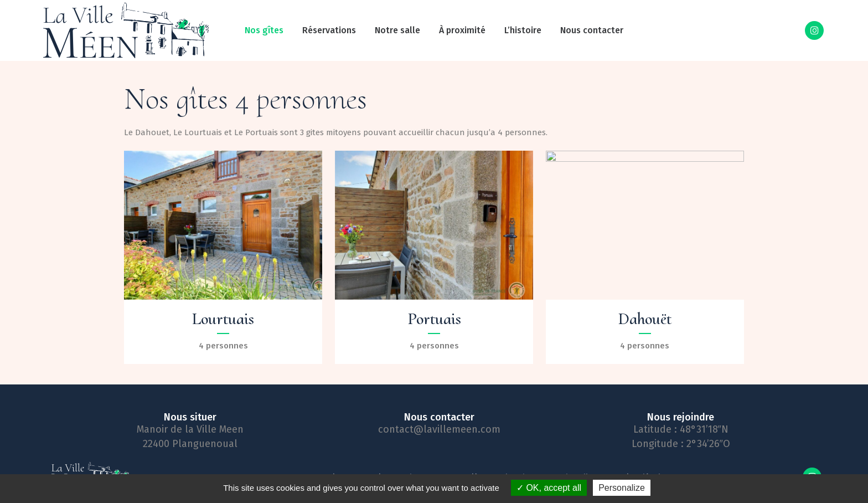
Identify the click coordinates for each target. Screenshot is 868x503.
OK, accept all (549, 488)
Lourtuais (223, 319)
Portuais (434, 319)
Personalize (622, 488)
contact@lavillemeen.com (439, 429)
